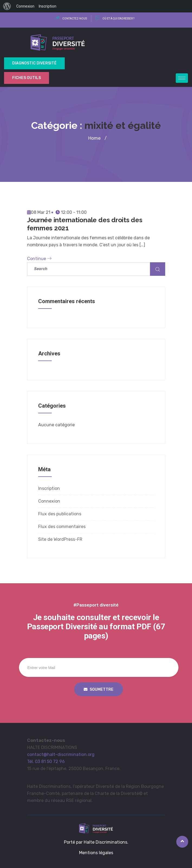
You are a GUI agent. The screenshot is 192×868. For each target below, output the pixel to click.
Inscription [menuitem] (48, 6)
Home (95, 138)
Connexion (49, 501)
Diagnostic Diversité (34, 63)
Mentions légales (96, 853)
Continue (39, 259)
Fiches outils (27, 78)
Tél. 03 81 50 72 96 (46, 761)
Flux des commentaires (62, 527)
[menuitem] (7, 6)
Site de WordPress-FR (60, 539)
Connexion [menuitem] (25, 6)
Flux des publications (60, 514)
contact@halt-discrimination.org (61, 754)
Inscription (49, 488)
